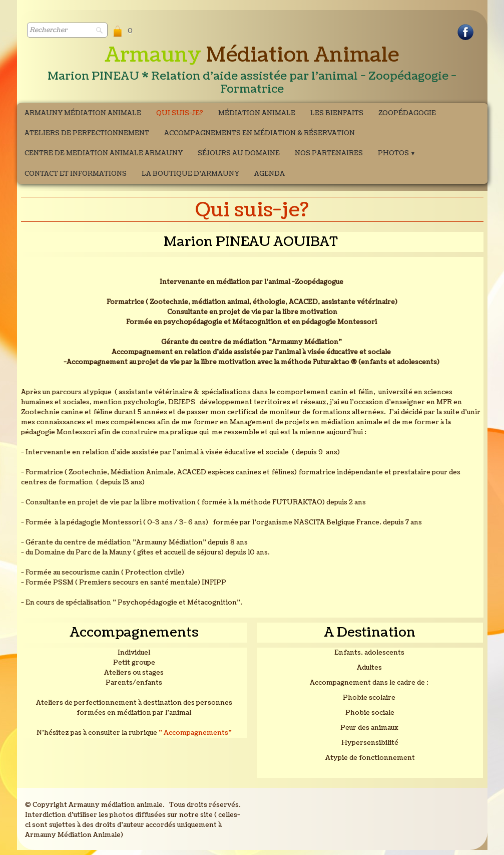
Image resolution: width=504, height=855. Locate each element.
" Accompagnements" (195, 733)
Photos (397, 153)
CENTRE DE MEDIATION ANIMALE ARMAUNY (104, 153)
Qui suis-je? (180, 113)
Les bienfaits (337, 113)
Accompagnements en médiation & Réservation (260, 133)
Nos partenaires (329, 153)
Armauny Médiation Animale (83, 113)
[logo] (252, 71)
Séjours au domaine (239, 153)
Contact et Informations (76, 174)
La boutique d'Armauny (190, 174)
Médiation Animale (257, 113)
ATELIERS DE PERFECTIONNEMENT (87, 133)
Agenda (270, 174)
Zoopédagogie (407, 113)
